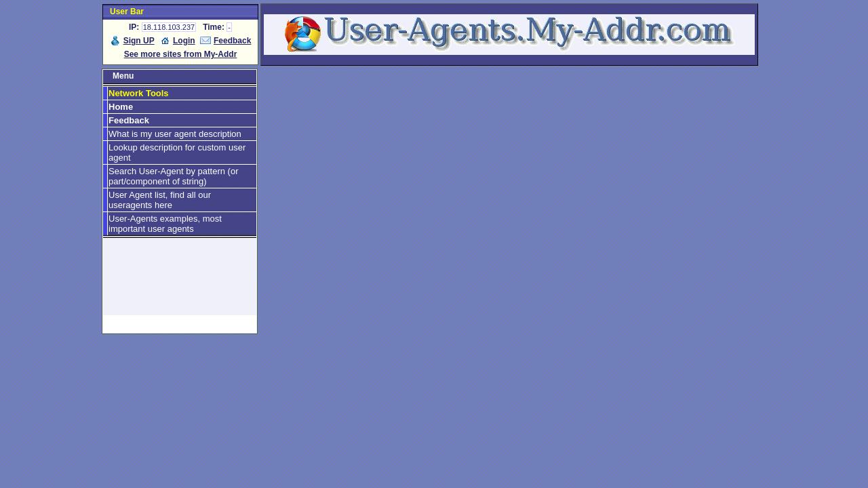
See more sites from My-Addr (181, 54)
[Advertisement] (180, 283)
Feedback (232, 41)
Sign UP (139, 41)
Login (184, 41)
